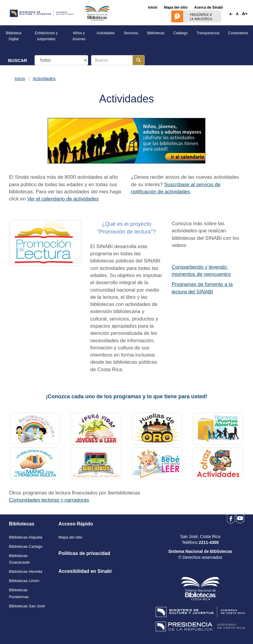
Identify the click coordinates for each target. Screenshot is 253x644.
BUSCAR (18, 60)
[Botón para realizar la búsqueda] (139, 60)
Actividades (44, 78)
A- (231, 14)
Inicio (20, 78)
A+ (245, 14)
